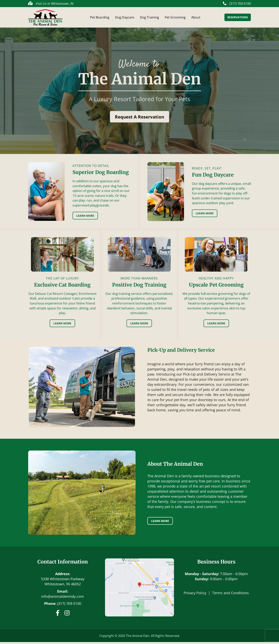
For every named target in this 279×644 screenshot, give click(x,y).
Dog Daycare (125, 18)
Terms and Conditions (231, 595)
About (196, 18)
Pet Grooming (175, 18)
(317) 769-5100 (69, 605)
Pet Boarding (100, 18)
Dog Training (149, 18)
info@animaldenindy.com (63, 598)
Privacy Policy (195, 595)
